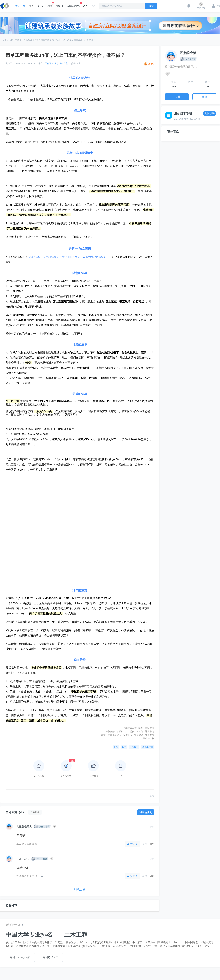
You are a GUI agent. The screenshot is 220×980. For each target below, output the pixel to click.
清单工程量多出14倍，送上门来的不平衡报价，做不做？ (68, 40)
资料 (32, 6)
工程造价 (19, 40)
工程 (124, 747)
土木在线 (20, 6)
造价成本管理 (32, 40)
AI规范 (59, 6)
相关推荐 (11, 906)
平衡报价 (134, 747)
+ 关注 (177, 97)
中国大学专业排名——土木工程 (47, 935)
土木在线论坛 (7, 40)
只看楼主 (35, 812)
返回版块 (210, 113)
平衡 (116, 747)
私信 (204, 97)
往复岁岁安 (23, 859)
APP (86, 6)
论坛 (41, 6)
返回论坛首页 (51, 957)
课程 (49, 5)
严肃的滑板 (188, 53)
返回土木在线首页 (20, 957)
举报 (152, 796)
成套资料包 (73, 5)
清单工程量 (148, 747)
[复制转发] (76, 63)
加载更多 (80, 889)
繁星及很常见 (24, 826)
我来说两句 (146, 812)
